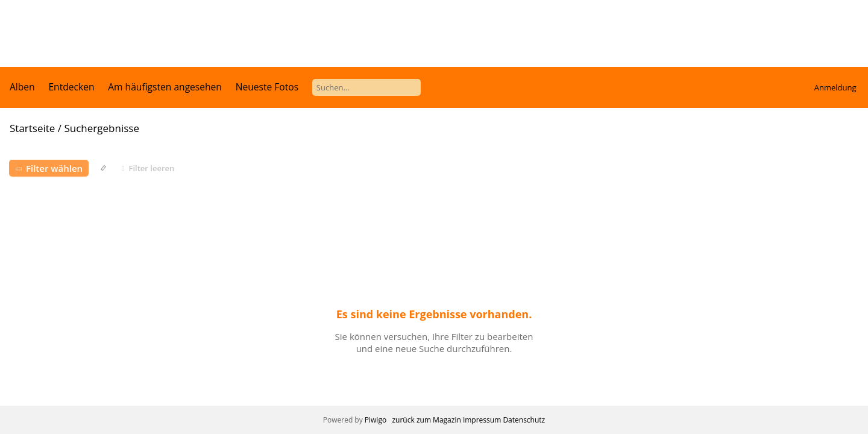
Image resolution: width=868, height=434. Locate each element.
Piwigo (376, 420)
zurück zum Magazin (426, 420)
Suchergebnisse (101, 128)
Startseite (32, 128)
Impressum (482, 420)
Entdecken (71, 87)
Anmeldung (835, 87)
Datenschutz (524, 420)
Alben (22, 87)
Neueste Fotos (267, 87)
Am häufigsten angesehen (165, 87)
